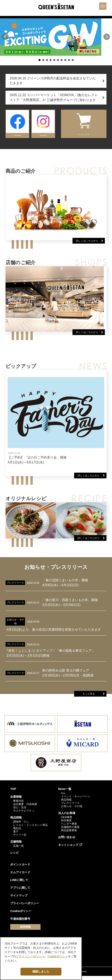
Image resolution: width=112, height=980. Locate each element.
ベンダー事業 (69, 828)
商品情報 (16, 821)
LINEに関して (19, 884)
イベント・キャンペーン (76, 800)
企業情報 (16, 801)
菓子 (16, 835)
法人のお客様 (67, 817)
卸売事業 (66, 824)
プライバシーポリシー (25, 907)
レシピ (15, 856)
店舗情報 (16, 845)
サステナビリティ (24, 815)
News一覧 (65, 793)
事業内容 (18, 805)
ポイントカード (20, 868)
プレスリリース (70, 807)
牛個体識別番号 (20, 923)
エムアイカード (20, 876)
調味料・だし (21, 826)
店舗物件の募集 (70, 831)
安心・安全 (20, 811)
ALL (63, 797)
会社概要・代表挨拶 (25, 808)
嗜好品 (17, 832)
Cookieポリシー (21, 915)
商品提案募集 (69, 834)
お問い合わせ (67, 841)
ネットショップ (68, 849)
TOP (13, 793)
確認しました (41, 971)
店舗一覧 (18, 850)
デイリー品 (20, 839)
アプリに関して (20, 892)
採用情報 (25, 931)
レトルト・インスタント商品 (30, 829)
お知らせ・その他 (72, 810)
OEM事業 (67, 821)
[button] (5, 39)
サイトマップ (19, 899)
